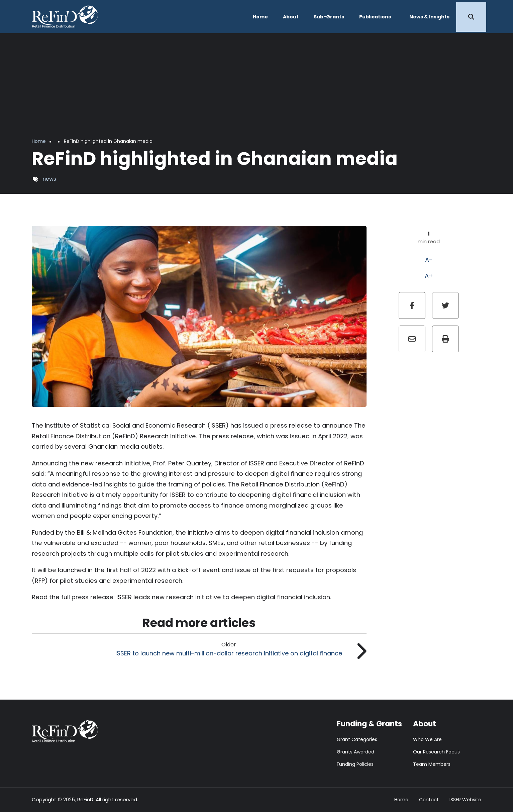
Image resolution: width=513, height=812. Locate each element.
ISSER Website (465, 800)
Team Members (432, 764)
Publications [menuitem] (375, 17)
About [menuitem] (291, 17)
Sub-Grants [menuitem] (329, 17)
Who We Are (427, 739)
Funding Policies (355, 764)
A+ (429, 276)
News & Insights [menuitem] (429, 17)
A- (429, 260)
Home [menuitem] (260, 17)
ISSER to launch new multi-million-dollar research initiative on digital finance (229, 653)
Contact (429, 800)
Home (401, 800)
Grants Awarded (355, 752)
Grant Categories (357, 739)
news (49, 179)
